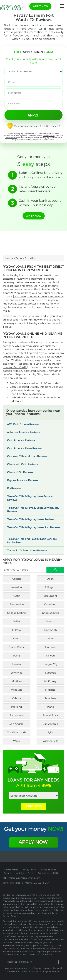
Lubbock (50, 673)
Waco (17, 741)
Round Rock (50, 715)
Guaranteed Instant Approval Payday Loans (29, 353)
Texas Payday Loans (14, 275)
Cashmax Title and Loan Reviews (29, 456)
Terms (31, 873)
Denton (50, 621)
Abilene (17, 579)
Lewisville (17, 673)
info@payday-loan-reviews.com (24, 878)
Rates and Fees (48, 870)
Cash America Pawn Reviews (26, 448)
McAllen (17, 681)
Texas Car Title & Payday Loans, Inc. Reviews (33, 529)
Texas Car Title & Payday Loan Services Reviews (30, 498)
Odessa (17, 698)
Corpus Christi (50, 613)
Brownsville (17, 604)
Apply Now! (33, 842)
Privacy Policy (49, 136)
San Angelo (17, 724)
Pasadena (50, 698)
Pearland (17, 707)
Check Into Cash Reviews (24, 464)
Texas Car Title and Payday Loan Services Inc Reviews (32, 541)
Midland (50, 690)
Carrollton (50, 604)
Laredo (17, 664)
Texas (19, 258)
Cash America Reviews (23, 440)
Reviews (8, 873)
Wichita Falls (50, 741)
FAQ (56, 873)
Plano (50, 707)
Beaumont (50, 596)
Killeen (50, 656)
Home (9, 258)
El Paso (17, 630)
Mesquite (17, 690)
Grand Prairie (17, 647)
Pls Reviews (16, 488)
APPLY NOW (34, 806)
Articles (20, 873)
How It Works (11, 870)
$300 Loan (19, 296)
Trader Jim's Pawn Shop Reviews (29, 550)
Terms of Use (11, 138)
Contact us (44, 873)
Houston (50, 647)
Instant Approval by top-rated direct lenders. (38, 189)
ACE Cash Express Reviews (25, 424)
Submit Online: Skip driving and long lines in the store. (41, 175)
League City (50, 664)
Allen (50, 579)
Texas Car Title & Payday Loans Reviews (32, 519)
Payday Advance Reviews (24, 480)
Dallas (17, 621)
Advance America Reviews (25, 432)
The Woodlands (17, 732)
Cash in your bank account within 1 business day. (40, 203)
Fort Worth (50, 630)
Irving (17, 656)
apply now (40, 6)
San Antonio (50, 724)
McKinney (50, 681)
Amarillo (17, 587)
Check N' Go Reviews (22, 472)
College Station (17, 613)
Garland (50, 639)
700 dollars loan (37, 296)
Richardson (17, 715)
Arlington (50, 587)
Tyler (50, 732)
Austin (17, 596)
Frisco (17, 639)
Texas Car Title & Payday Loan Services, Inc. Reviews (33, 510)
